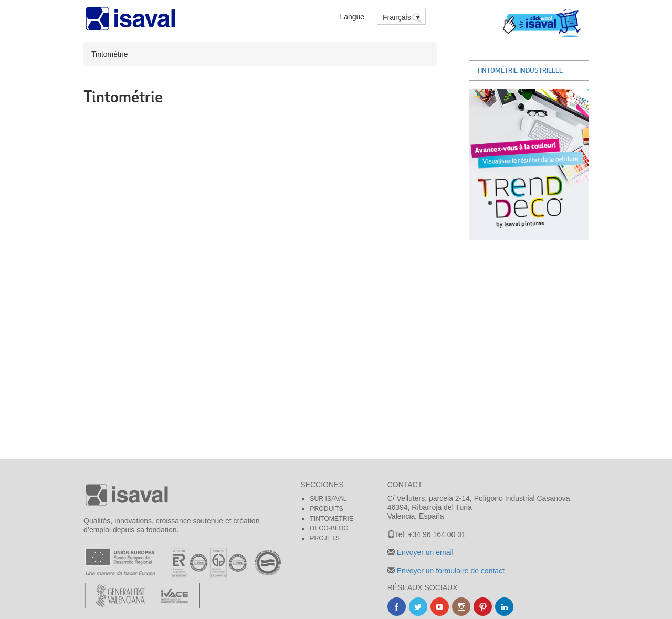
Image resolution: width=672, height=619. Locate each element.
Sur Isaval (328, 499)
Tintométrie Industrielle (520, 70)
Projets (325, 538)
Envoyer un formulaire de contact (450, 571)
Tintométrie (332, 519)
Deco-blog (329, 528)
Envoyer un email (424, 552)
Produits (326, 509)
